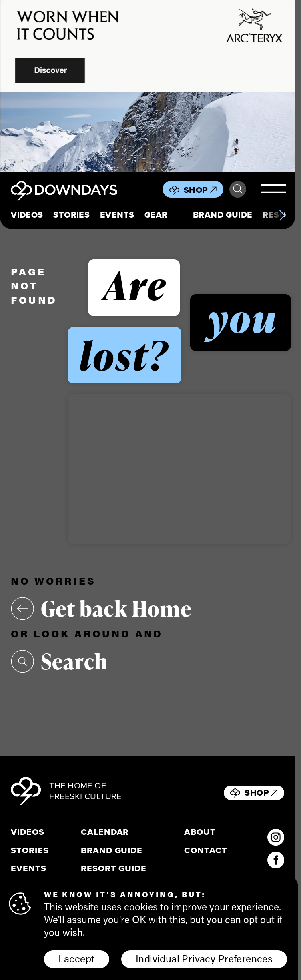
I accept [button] (76, 958)
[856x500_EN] (148, 86)
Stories (71, 215)
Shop (200, 190)
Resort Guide (114, 868)
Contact (206, 850)
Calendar (105, 832)
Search (238, 189)
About (200, 832)
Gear (156, 215)
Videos (27, 215)
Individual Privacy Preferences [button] (204, 958)
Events (117, 215)
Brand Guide (223, 215)
